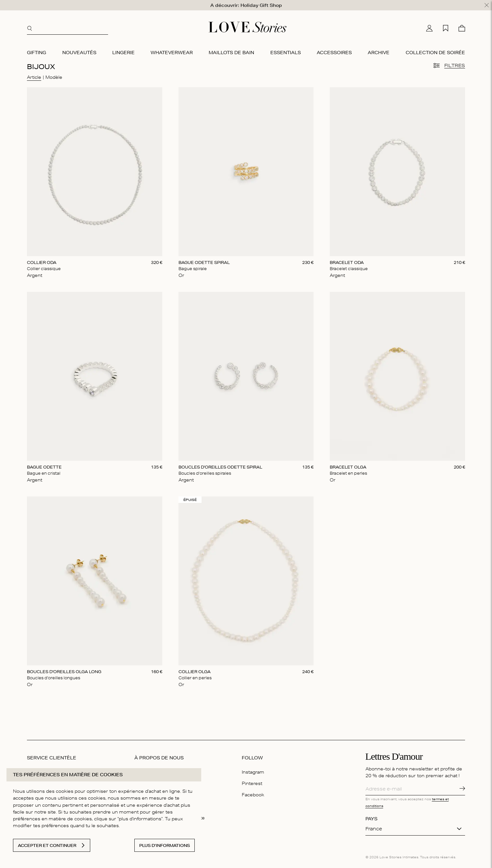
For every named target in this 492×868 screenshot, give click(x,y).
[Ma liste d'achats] (446, 26)
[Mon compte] (429, 26)
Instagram (253, 769)
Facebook (253, 792)
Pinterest (252, 781)
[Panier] (462, 26)
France (374, 826)
